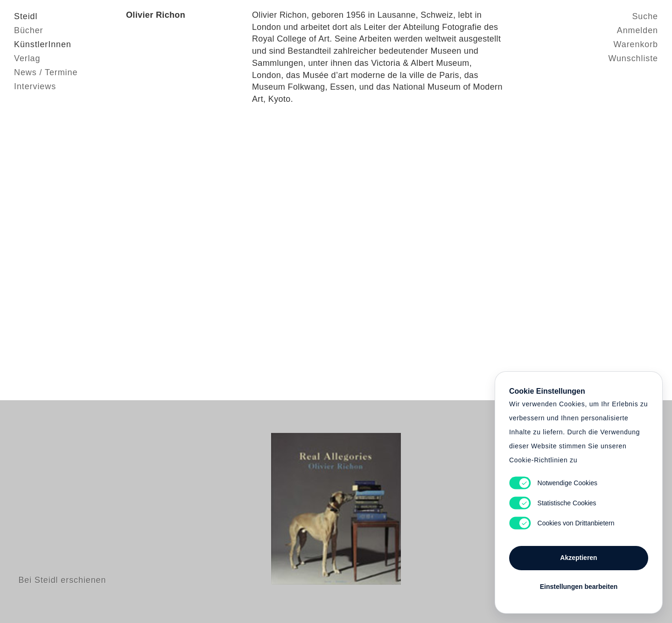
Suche (645, 16)
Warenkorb (636, 44)
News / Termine (46, 72)
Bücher (28, 30)
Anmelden (637, 30)
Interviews (35, 86)
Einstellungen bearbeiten (579, 587)
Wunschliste (633, 58)
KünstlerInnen (43, 44)
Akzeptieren (578, 558)
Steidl (26, 16)
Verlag (27, 58)
